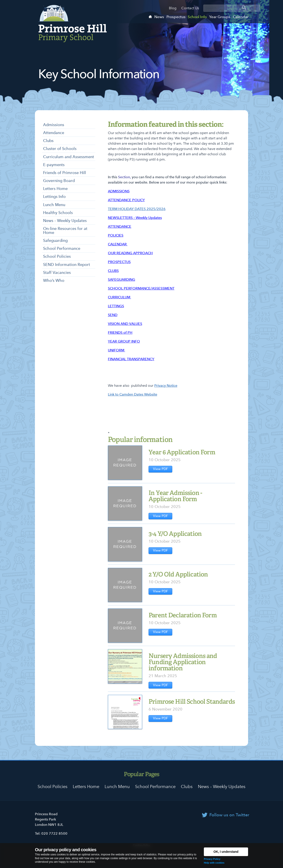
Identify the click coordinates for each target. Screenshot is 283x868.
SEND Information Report (67, 264)
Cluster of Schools (60, 149)
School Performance (62, 248)
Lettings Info (54, 196)
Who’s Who (54, 280)
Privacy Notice (166, 386)
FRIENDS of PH (120, 333)
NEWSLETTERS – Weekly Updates (135, 218)
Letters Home (55, 189)
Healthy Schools (58, 213)
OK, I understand (226, 852)
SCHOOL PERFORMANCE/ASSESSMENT (141, 288)
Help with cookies (214, 863)
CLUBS (113, 271)
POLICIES (116, 235)
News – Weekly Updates (65, 221)
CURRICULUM (120, 297)
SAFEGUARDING (121, 280)
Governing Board (59, 181)
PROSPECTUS (119, 262)
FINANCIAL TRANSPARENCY (131, 359)
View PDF (161, 469)
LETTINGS (116, 306)
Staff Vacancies (57, 272)
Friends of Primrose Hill (65, 173)
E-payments (54, 165)
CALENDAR (118, 244)
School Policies (57, 256)
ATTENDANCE (120, 226)
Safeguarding (55, 240)
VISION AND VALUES (125, 324)
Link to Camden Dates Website (133, 394)
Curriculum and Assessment (69, 157)
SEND (113, 315)
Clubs (48, 141)
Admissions (54, 125)
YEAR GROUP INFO (124, 341)
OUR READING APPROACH (130, 253)
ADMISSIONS (119, 191)
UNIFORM (117, 350)
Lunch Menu (54, 205)
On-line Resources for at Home (65, 230)
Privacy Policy (212, 859)
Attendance (54, 133)
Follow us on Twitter (229, 815)
